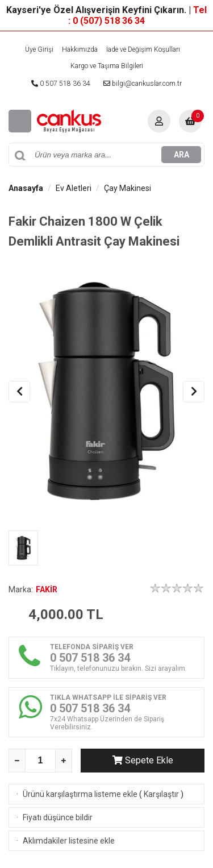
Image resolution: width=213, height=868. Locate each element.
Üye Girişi (39, 49)
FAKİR (47, 589)
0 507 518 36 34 (61, 84)
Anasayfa (26, 188)
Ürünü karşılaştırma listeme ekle (80, 794)
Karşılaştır (161, 794)
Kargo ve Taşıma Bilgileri (107, 66)
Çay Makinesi (128, 188)
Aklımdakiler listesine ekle (69, 841)
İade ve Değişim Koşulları (143, 49)
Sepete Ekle (143, 760)
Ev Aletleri (74, 188)
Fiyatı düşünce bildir (58, 817)
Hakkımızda (80, 49)
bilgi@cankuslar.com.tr (143, 84)
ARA (181, 155)
